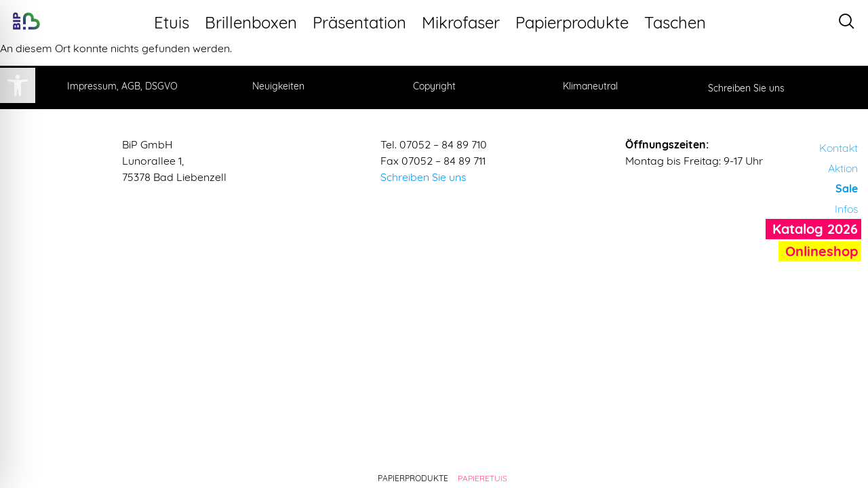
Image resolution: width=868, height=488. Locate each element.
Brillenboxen (255, 22)
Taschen (679, 22)
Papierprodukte (576, 22)
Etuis (176, 22)
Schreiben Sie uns (423, 177)
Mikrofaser (465, 22)
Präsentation (364, 22)
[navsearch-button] (847, 21)
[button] (18, 85)
